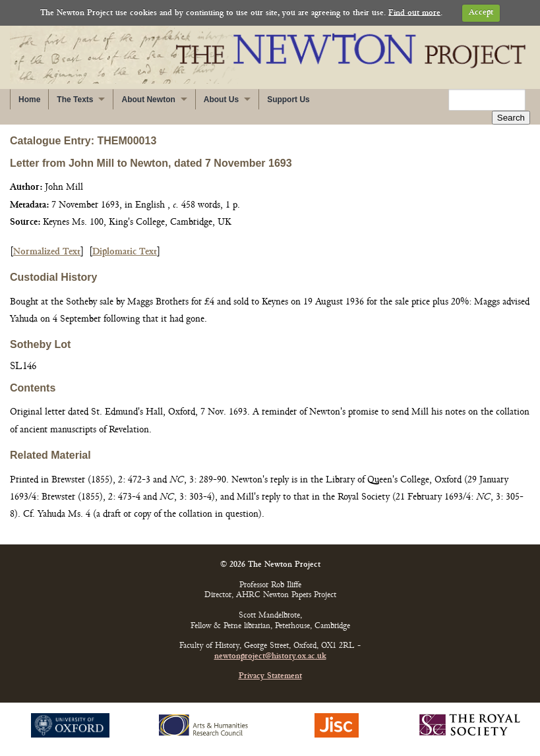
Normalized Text (47, 252)
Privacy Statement (270, 677)
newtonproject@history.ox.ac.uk (270, 657)
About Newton (148, 100)
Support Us (288, 100)
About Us (221, 100)
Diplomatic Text (125, 252)
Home (29, 100)
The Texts (75, 100)
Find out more (414, 13)
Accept (481, 13)
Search (511, 118)
